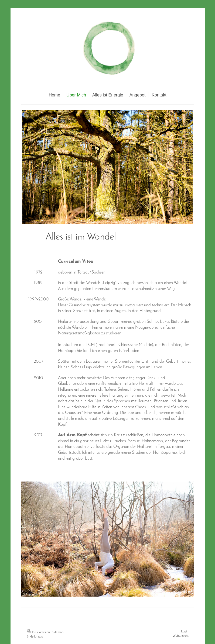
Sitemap (58, 632)
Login (185, 631)
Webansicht (180, 636)
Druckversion (39, 632)
